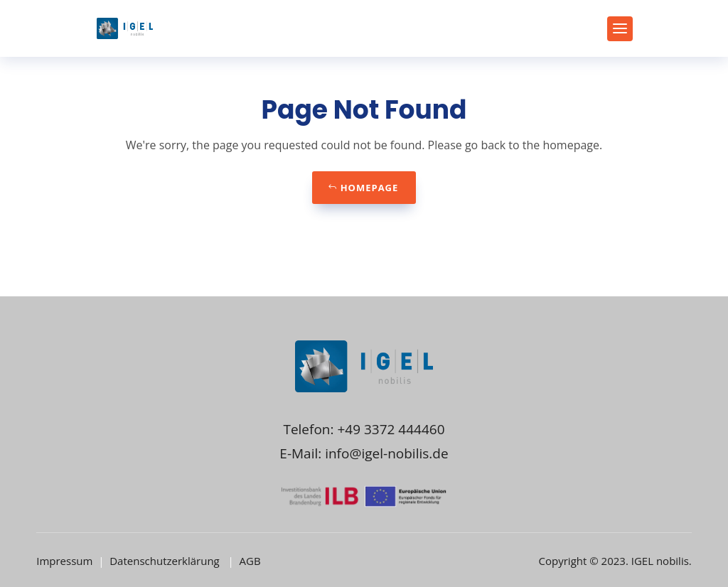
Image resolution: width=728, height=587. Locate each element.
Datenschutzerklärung (166, 561)
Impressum (66, 561)
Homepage (370, 188)
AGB (250, 561)
